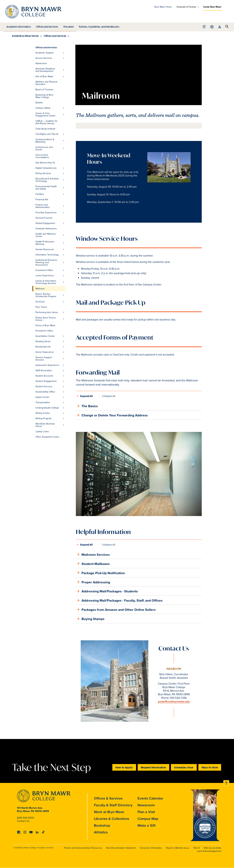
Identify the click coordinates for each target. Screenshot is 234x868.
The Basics (87, 406)
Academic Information (18, 26)
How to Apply (124, 767)
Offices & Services (108, 798)
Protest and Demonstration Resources (83, 848)
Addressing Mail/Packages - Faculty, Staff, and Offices (119, 600)
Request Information (153, 767)
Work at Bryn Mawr (109, 812)
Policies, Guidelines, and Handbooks (98, 26)
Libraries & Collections (112, 819)
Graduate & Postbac (186, 7)
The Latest (68, 26)
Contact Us (23, 821)
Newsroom (146, 805)
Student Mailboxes (93, 563)
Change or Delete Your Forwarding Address (112, 415)
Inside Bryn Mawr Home (25, 36)
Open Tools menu (212, 27)
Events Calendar (150, 798)
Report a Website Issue (177, 848)
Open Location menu (204, 27)
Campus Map (148, 819)
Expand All (86, 396)
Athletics (101, 832)
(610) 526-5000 (26, 818)
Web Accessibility (212, 848)
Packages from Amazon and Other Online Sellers (116, 610)
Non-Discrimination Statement (121, 848)
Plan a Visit (146, 812)
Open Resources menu (220, 27)
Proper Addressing (93, 582)
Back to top (226, 783)
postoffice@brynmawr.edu (174, 702)
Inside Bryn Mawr (212, 7)
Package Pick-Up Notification (100, 573)
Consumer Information (151, 848)
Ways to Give (210, 767)
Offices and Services (47, 26)
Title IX (196, 848)
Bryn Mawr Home (163, 7)
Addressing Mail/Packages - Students (107, 591)
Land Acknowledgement (209, 851)
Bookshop (102, 825)
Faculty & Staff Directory (113, 805)
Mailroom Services (93, 554)
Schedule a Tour (184, 767)
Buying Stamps (90, 619)
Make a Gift (147, 825)
